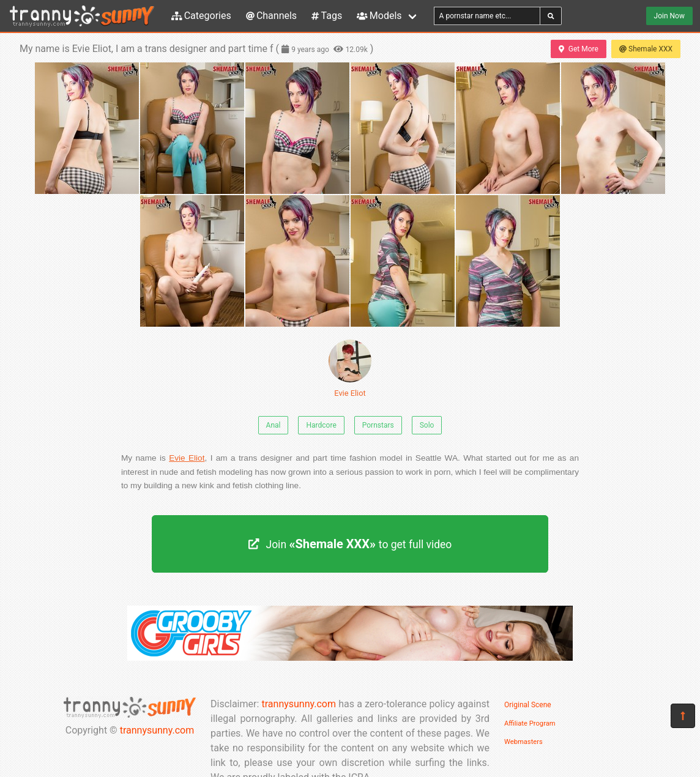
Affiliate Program (530, 723)
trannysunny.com (157, 730)
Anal (274, 425)
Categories (201, 16)
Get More (578, 49)
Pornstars (378, 425)
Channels (271, 16)
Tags (327, 16)
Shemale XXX (646, 49)
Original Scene (528, 705)
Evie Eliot (350, 369)
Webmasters (523, 742)
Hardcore (321, 425)
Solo (427, 425)
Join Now (669, 16)
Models (379, 16)
